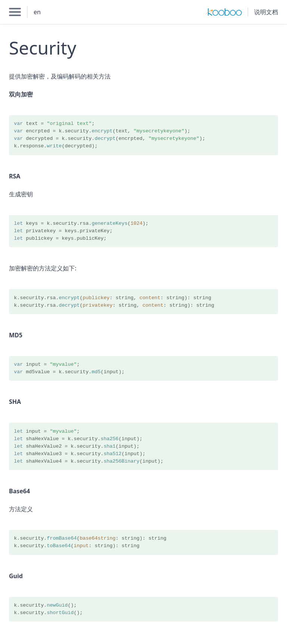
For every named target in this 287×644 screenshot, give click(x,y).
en (37, 12)
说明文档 (266, 12)
